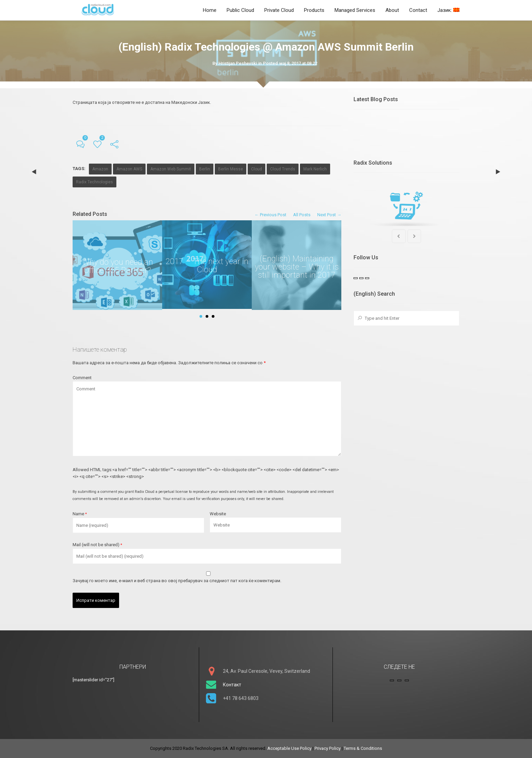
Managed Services (355, 10)
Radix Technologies (94, 182)
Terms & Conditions (363, 748)
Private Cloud (279, 10)
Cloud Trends (283, 169)
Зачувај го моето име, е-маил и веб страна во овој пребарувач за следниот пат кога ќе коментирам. (177, 581)
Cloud (256, 169)
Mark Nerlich (315, 169)
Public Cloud (240, 10)
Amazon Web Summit (171, 169)
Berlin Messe (231, 169)
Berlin (205, 169)
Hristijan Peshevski (238, 63)
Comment (82, 378)
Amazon (100, 169)
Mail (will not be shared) (97, 545)
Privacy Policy (328, 748)
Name (80, 514)
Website (218, 514)
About (392, 10)
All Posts (302, 215)
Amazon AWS (129, 169)
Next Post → (329, 215)
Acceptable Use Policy (289, 748)
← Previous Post (270, 215)
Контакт (232, 685)
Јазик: (448, 10)
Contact (418, 10)
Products (314, 10)
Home (210, 10)
